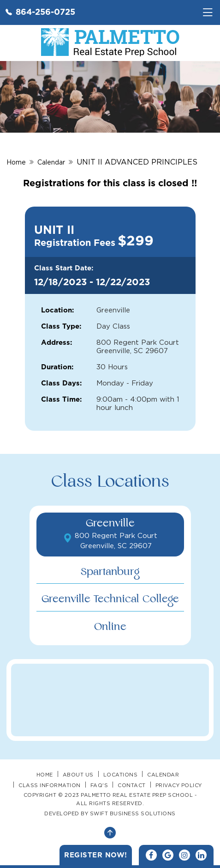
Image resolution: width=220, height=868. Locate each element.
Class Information (50, 785)
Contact (132, 785)
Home (16, 162)
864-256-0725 (40, 12)
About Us (78, 775)
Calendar (51, 162)
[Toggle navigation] (208, 12)
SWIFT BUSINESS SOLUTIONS (133, 813)
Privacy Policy (179, 785)
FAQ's (99, 785)
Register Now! (96, 855)
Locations (121, 775)
